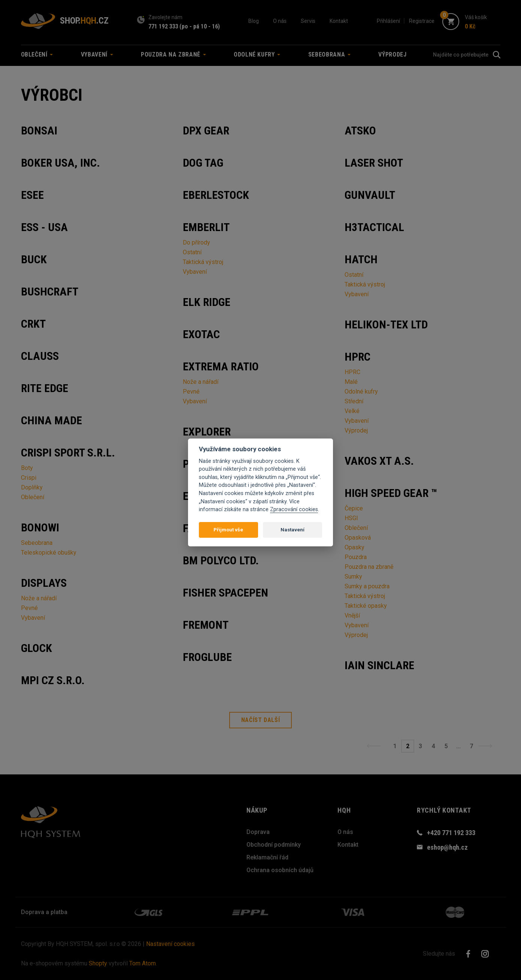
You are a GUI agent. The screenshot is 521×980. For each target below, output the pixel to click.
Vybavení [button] (97, 54)
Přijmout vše (228, 530)
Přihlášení (388, 21)
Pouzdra (356, 557)
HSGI (351, 518)
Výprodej (392, 54)
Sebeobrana (37, 543)
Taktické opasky (366, 606)
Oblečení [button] (37, 54)
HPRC (352, 372)
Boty (27, 468)
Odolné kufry (361, 392)
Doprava (258, 832)
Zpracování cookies (294, 509)
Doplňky (32, 487)
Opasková (358, 538)
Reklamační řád (267, 857)
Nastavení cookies (170, 944)
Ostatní (192, 252)
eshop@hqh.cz (447, 847)
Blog (254, 21)
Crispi (29, 478)
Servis (308, 21)
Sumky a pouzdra (367, 586)
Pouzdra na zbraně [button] (173, 54)
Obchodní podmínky (274, 845)
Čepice (354, 508)
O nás (280, 21)
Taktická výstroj (203, 262)
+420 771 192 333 (451, 833)
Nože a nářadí (39, 598)
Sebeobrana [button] (329, 54)
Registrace (422, 21)
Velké (352, 411)
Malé (351, 382)
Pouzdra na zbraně (369, 567)
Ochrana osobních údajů (280, 870)
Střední (354, 401)
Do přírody (196, 242)
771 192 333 (163, 26)
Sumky (353, 577)
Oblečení (33, 497)
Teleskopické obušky (49, 553)
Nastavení (293, 530)
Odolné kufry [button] (257, 54)
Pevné (29, 608)
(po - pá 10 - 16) (200, 26)
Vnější (352, 615)
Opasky (355, 547)
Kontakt (339, 21)
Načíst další (261, 720)
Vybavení (33, 618)
